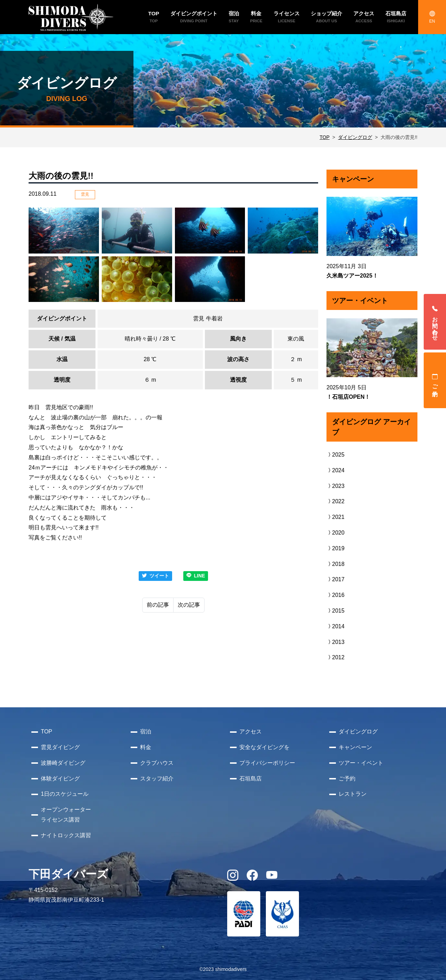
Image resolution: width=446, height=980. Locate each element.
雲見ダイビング (60, 747)
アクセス (251, 732)
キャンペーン (355, 747)
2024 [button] (336, 470)
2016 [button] (336, 595)
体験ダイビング (60, 779)
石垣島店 (251, 779)
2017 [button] (336, 579)
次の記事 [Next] (189, 605)
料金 (146, 747)
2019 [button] (336, 548)
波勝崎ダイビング (63, 763)
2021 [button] (336, 517)
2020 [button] (336, 533)
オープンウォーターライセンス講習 (66, 815)
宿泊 (146, 732)
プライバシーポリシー (267, 763)
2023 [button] (336, 486)
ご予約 (435, 380)
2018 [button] (336, 564)
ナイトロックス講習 (66, 835)
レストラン (353, 794)
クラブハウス (157, 763)
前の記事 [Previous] (158, 605)
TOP (325, 137)
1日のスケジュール (65, 794)
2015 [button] (336, 611)
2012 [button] (336, 657)
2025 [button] (336, 455)
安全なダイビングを (264, 747)
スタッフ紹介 (157, 779)
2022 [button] (336, 501)
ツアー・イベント (361, 763)
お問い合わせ (435, 322)
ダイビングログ (355, 137)
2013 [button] (336, 642)
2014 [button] (336, 626)
